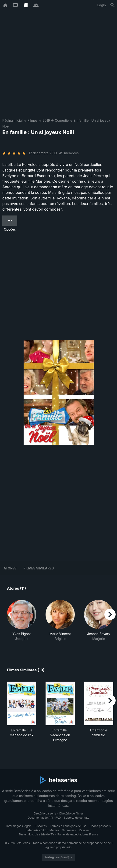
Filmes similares (39, 568)
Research (85, 830)
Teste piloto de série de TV (36, 834)
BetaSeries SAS (36, 830)
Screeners (69, 830)
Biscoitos (41, 826)
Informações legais (19, 826)
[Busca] (113, 5)
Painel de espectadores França (78, 834)
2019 (46, 120)
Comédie (62, 120)
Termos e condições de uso (68, 826)
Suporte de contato (77, 818)
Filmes (33, 120)
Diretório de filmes (71, 813)
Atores (10, 568)
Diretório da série (45, 813)
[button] (22, 623)
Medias (54, 830)
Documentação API (40, 818)
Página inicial (12, 120)
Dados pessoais (100, 826)
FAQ (58, 818)
